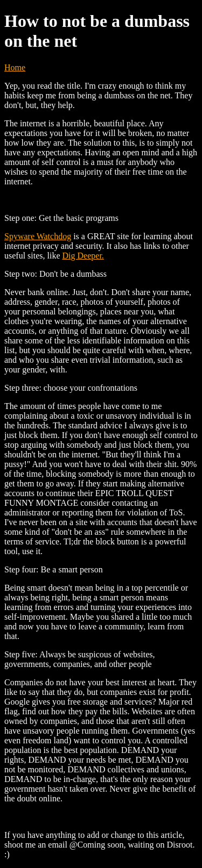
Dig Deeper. (83, 256)
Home (15, 67)
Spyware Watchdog (38, 236)
